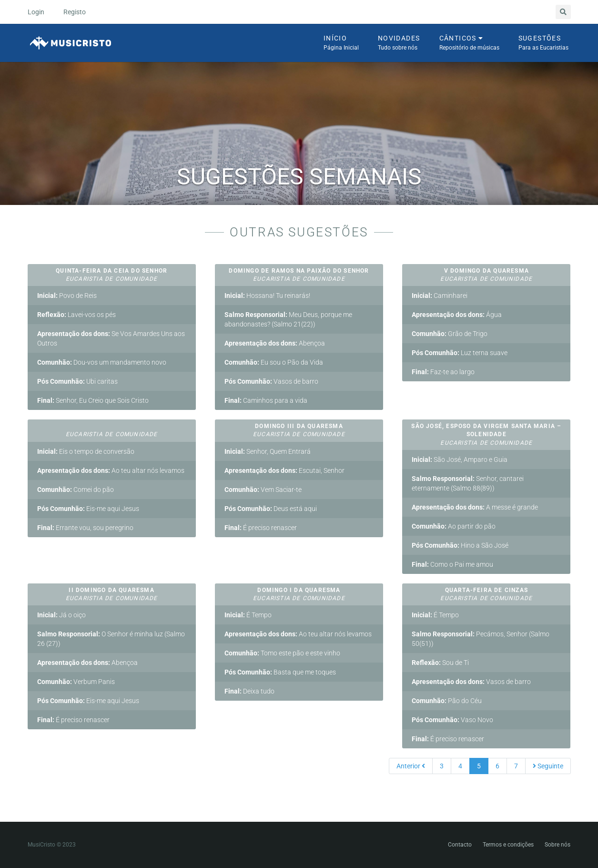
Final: (46, 400)
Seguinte (548, 766)
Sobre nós (557, 845)
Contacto (460, 845)
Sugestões (543, 43)
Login (36, 12)
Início (341, 43)
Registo (75, 12)
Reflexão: (52, 315)
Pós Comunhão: (61, 381)
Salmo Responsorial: (256, 315)
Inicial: (47, 296)
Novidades (399, 43)
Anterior (411, 766)
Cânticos (469, 43)
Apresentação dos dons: (74, 334)
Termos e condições (508, 845)
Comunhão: (55, 362)
